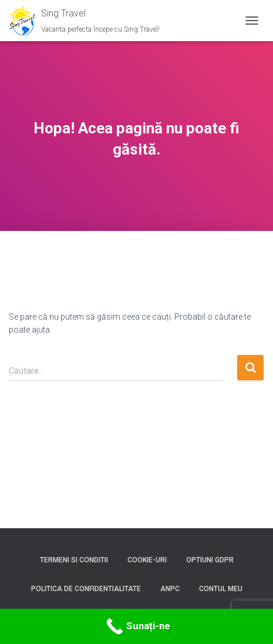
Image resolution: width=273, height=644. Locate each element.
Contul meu (221, 589)
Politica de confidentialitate (86, 589)
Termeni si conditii (74, 560)
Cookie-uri (147, 560)
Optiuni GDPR (210, 560)
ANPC (170, 589)
